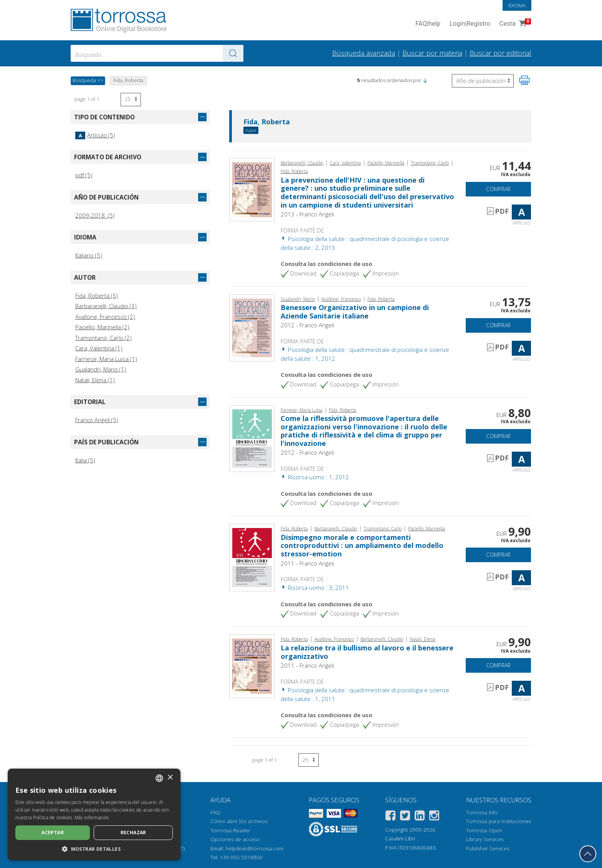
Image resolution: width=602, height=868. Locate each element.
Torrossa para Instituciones (499, 821)
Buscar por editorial (500, 53)
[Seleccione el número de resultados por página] (131, 100)
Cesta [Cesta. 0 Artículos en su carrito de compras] (514, 24)
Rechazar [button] (133, 833)
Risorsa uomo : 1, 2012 (315, 477)
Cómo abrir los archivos (239, 821)
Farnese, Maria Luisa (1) (106, 359)
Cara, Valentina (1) (99, 348)
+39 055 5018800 (241, 857)
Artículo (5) (95, 135)
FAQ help (428, 24)
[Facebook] (390, 817)
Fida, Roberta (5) (97, 295)
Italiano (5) (89, 255)
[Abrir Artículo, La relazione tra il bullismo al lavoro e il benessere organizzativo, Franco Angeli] (252, 665)
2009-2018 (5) (95, 215)
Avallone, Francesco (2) (105, 317)
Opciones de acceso (235, 839)
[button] (425, 80)
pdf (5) (84, 175)
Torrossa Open (484, 830)
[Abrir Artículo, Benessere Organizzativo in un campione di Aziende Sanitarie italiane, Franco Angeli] (252, 327)
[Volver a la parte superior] (588, 854)
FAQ (215, 812)
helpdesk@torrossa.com (254, 848)
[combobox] (157, 53)
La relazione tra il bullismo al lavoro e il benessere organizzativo (367, 652)
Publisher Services (488, 848)
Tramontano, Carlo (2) (103, 338)
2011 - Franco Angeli (307, 563)
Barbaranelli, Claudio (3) (106, 306)
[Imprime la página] (524, 80)
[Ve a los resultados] (233, 53)
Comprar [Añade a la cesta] (498, 189)
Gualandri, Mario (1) (101, 369)
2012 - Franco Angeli (307, 325)
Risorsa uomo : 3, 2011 (315, 587)
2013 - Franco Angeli (307, 214)
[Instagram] (434, 817)
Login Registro (470, 24)
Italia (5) (85, 460)
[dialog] (94, 814)
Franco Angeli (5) (97, 420)
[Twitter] (405, 817)
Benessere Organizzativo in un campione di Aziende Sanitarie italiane (355, 312)
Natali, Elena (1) (95, 380)
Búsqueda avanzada (364, 53)
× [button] (170, 778)
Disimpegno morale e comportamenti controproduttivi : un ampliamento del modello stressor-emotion (362, 545)
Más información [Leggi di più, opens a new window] (92, 818)
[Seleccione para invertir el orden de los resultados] (483, 81)
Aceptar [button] (53, 833)
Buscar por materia (432, 53)
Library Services (485, 839)
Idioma (517, 5)
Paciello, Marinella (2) (102, 327)
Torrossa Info (482, 812)
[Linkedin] (420, 817)
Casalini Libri (400, 838)
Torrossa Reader (230, 830)
